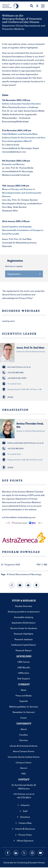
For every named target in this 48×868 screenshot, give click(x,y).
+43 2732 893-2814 (13, 449)
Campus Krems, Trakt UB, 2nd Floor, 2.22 (22, 460)
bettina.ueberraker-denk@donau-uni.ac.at (23, 443)
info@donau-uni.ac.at (24, 794)
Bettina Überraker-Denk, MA (30, 425)
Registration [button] (24, 274)
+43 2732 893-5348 (13, 373)
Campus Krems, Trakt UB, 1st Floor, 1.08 (22, 389)
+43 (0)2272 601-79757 (14, 378)
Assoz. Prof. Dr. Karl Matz (30, 348)
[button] (24, 397)
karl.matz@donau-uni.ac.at (16, 367)
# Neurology (36, 574)
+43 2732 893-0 (24, 797)
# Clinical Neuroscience (18, 574)
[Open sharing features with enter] (12, 585)
